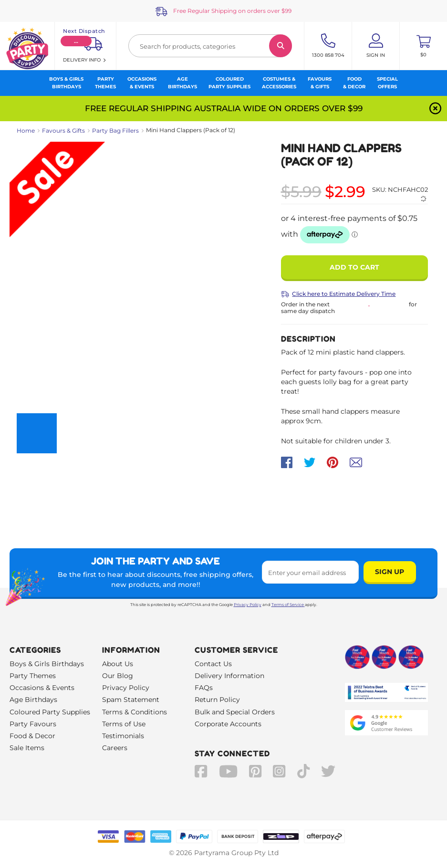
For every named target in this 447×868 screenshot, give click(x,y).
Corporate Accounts (228, 724)
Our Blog (118, 676)
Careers (115, 748)
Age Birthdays (33, 700)
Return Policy (217, 700)
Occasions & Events (42, 688)
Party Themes (33, 676)
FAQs (204, 688)
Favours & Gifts (63, 131)
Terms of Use (124, 724)
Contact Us (213, 664)
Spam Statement (131, 700)
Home (26, 131)
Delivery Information (229, 676)
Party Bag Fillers (115, 131)
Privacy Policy (248, 605)
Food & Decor (32, 736)
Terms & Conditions (135, 712)
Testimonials (123, 736)
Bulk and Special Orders (235, 712)
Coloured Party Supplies (50, 712)
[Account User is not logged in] (376, 46)
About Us (118, 664)
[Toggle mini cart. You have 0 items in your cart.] (423, 46)
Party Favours (33, 724)
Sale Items (27, 748)
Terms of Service (288, 605)
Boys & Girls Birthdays (47, 664)
